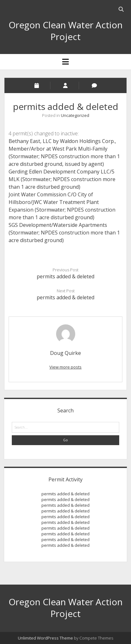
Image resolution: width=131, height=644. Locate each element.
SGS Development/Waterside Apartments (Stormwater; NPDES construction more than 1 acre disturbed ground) (64, 233)
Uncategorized (75, 115)
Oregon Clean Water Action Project (66, 31)
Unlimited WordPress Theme (45, 638)
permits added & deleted (65, 276)
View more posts (65, 367)
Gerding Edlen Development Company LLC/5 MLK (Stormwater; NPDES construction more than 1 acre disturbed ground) (62, 179)
